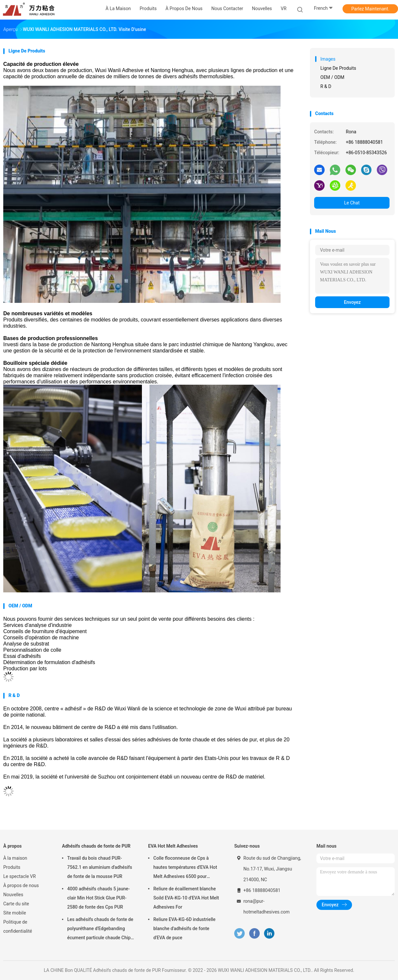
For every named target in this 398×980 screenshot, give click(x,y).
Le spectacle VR (20, 876)
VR (284, 8)
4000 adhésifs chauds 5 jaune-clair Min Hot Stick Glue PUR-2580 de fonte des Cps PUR (99, 898)
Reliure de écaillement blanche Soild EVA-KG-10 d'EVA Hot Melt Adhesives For (186, 898)
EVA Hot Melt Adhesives (173, 846)
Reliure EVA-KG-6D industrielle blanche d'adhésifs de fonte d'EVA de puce (184, 928)
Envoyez (352, 302)
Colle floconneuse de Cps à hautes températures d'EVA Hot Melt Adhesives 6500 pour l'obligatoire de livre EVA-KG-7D (185, 868)
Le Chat (352, 203)
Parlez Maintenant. (370, 9)
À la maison (15, 858)
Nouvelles (13, 895)
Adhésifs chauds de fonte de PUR (96, 846)
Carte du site (16, 904)
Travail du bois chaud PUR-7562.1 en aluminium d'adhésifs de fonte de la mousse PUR (100, 867)
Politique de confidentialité (18, 927)
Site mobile (15, 913)
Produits (12, 867)
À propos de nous (21, 885)
